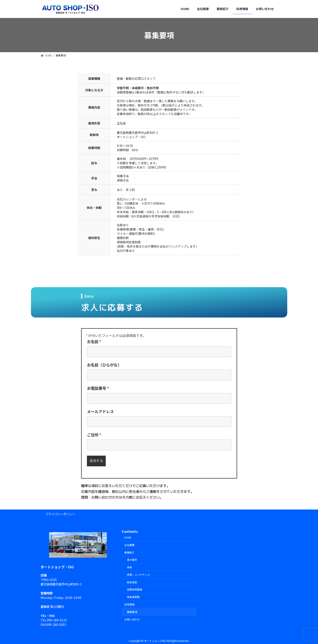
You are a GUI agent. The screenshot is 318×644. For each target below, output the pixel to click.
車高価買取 (133, 597)
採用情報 (129, 604)
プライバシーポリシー (60, 514)
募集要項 (132, 612)
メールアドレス (100, 411)
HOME (128, 537)
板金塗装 (132, 582)
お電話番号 (98, 388)
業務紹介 (129, 552)
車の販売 (132, 560)
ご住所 (94, 435)
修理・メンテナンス (138, 575)
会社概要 (129, 545)
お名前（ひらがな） (104, 365)
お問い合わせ (132, 619)
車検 (129, 567)
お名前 (94, 341)
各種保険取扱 (135, 590)
